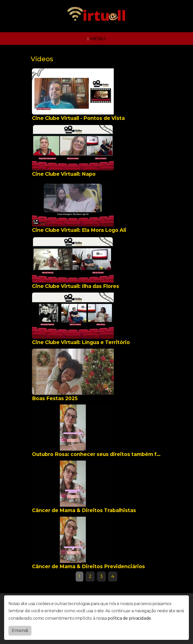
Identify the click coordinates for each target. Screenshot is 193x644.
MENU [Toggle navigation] (97, 38)
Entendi (20, 631)
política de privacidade (129, 618)
